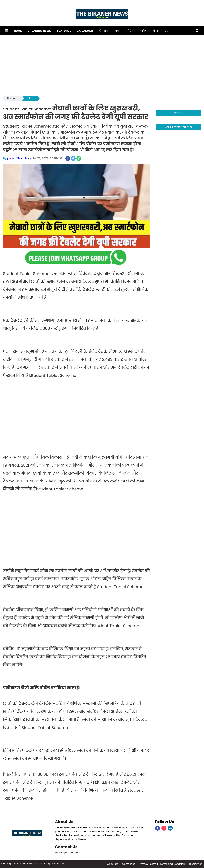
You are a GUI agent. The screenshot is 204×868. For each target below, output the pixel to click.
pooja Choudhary (19, 158)
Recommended (178, 127)
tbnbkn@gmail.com (68, 853)
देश (30, 98)
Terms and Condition (173, 864)
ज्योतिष (129, 31)
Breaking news (39, 31)
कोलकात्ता (104, 31)
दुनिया (156, 31)
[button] (7, 31)
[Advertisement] (102, 65)
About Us (64, 822)
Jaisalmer (85, 31)
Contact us (129, 864)
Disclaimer (196, 864)
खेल (167, 31)
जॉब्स (117, 31)
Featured (64, 31)
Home (18, 31)
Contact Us (66, 847)
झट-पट (179, 113)
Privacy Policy (148, 864)
